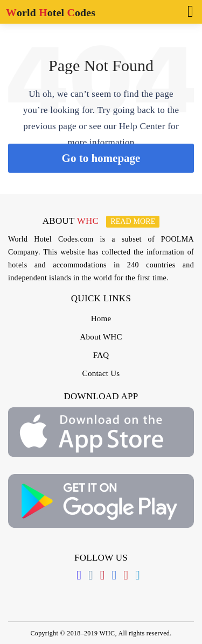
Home (101, 319)
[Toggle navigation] (187, 10)
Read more (133, 221)
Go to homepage (101, 158)
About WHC (101, 337)
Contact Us (101, 373)
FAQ (101, 355)
